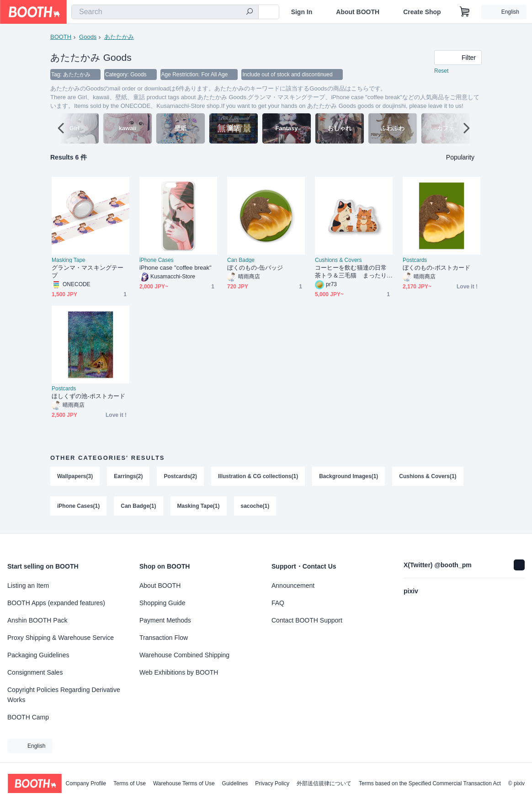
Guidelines (235, 783)
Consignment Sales (35, 672)
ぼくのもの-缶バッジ (255, 268)
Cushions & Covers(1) (428, 477)
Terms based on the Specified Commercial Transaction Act (430, 783)
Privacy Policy (272, 783)
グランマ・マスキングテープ (88, 272)
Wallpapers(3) (75, 477)
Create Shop (422, 12)
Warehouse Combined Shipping (184, 655)
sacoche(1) (255, 507)
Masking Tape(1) (199, 507)
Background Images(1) (349, 477)
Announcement (293, 586)
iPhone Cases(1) (78, 507)
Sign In (302, 12)
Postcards (415, 261)
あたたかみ (119, 37)
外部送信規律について (324, 783)
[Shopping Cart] (465, 12)
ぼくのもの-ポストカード (436, 268)
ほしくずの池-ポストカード (88, 397)
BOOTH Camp (28, 717)
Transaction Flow (164, 638)
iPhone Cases (157, 261)
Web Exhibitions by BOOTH (179, 672)
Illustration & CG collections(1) (258, 477)
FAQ (278, 603)
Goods (88, 37)
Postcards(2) (181, 477)
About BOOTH (358, 12)
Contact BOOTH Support (307, 620)
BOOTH (61, 37)
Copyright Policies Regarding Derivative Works (64, 695)
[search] (250, 12)
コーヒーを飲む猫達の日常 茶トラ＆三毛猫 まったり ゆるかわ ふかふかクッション (354, 272)
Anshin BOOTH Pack (37, 620)
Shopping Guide (162, 603)
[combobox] (165, 12)
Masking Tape (69, 261)
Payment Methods (165, 620)
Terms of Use (130, 783)
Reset (441, 71)
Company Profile (86, 783)
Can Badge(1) (138, 507)
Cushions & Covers (338, 261)
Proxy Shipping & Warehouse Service (61, 638)
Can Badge (241, 261)
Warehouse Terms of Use (184, 783)
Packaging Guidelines (38, 655)
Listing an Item (28, 586)
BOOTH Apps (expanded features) (56, 603)
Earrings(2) (128, 477)
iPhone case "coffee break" (176, 268)
